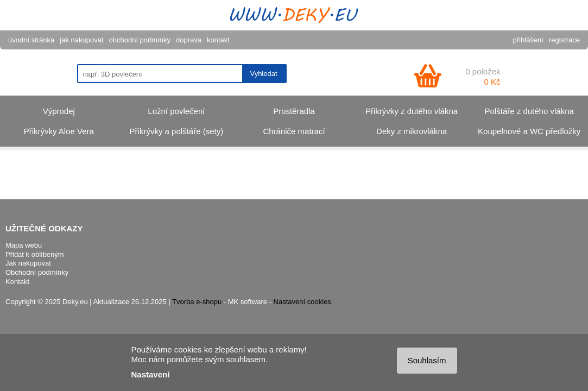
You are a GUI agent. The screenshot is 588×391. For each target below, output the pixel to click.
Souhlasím (427, 360)
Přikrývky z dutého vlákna (412, 111)
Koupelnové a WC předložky (529, 131)
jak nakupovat (81, 40)
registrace (564, 40)
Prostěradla (294, 111)
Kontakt (17, 282)
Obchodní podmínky (37, 272)
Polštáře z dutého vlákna (529, 111)
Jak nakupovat (28, 263)
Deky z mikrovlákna (412, 131)
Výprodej (59, 111)
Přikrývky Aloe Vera (59, 131)
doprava (189, 40)
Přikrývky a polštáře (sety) (177, 131)
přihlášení (528, 40)
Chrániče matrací (294, 131)
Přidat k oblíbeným (35, 254)
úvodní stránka (31, 40)
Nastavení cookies (302, 302)
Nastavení (151, 374)
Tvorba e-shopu (197, 302)
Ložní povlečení (176, 111)
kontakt (218, 40)
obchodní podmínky (140, 40)
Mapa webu (24, 245)
